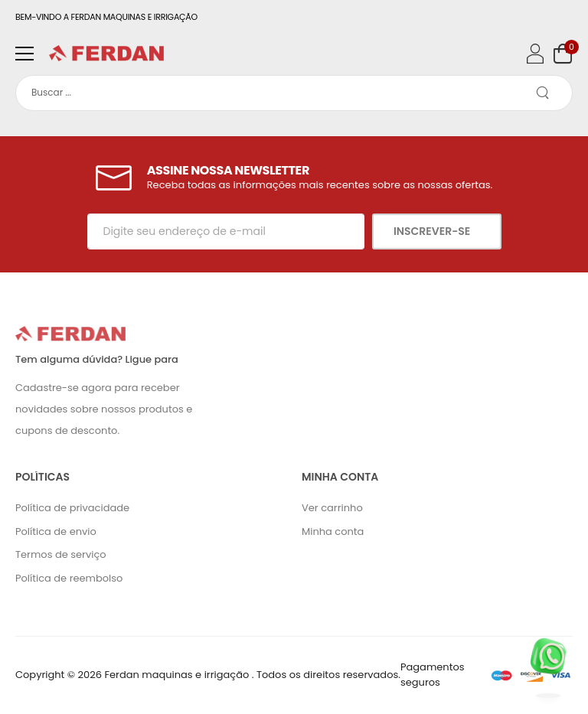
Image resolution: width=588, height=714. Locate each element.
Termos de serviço (61, 554)
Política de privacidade (72, 508)
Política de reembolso (69, 578)
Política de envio (56, 531)
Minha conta (333, 531)
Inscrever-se (433, 231)
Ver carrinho (332, 508)
